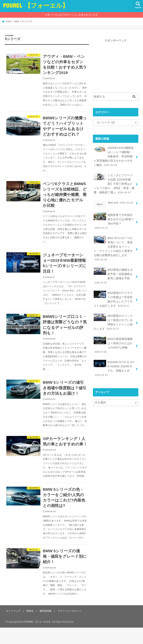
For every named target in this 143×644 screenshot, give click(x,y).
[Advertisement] (116, 61)
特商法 (29, 627)
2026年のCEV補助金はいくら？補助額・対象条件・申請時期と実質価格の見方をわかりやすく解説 (113, 156)
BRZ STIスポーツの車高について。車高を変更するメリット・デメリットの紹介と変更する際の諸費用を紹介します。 (114, 245)
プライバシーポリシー (68, 627)
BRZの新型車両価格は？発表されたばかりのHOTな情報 (113, 339)
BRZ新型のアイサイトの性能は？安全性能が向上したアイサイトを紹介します (113, 294)
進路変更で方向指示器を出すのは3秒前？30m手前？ (114, 219)
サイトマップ (13, 627)
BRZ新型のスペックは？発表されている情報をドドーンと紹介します (113, 316)
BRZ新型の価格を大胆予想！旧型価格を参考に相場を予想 (113, 272)
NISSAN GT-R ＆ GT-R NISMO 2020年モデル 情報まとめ (114, 361)
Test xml (113, 202)
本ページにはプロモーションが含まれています (73, 15)
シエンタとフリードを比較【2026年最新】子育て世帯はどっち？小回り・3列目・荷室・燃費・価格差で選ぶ (114, 182)
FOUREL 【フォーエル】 (36, 5)
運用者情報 (45, 627)
